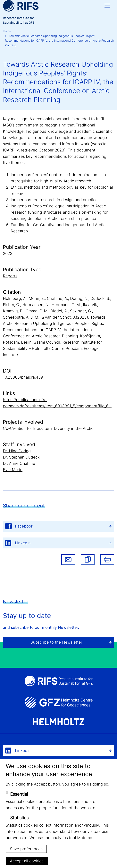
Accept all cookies (27, 861)
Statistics (19, 818)
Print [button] (107, 560)
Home (7, 31)
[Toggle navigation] (107, 6)
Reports (10, 276)
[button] (88, 560)
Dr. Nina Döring (17, 451)
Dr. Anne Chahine (19, 463)
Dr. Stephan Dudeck (21, 457)
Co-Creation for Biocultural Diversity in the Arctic (48, 428)
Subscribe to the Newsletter (56, 642)
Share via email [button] (68, 560)
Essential (19, 794)
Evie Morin (13, 470)
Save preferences (26, 849)
